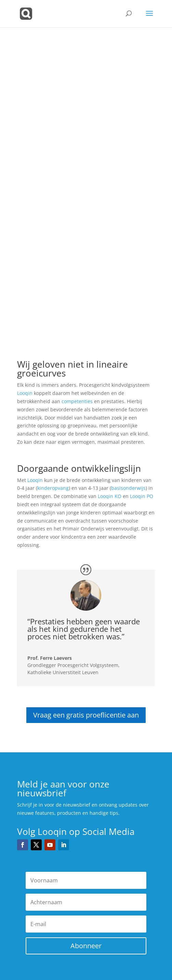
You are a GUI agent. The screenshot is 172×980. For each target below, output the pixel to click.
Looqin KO (110, 496)
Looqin (25, 393)
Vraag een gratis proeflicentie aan (86, 715)
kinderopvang (53, 488)
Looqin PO (142, 496)
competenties (77, 401)
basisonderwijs (128, 488)
